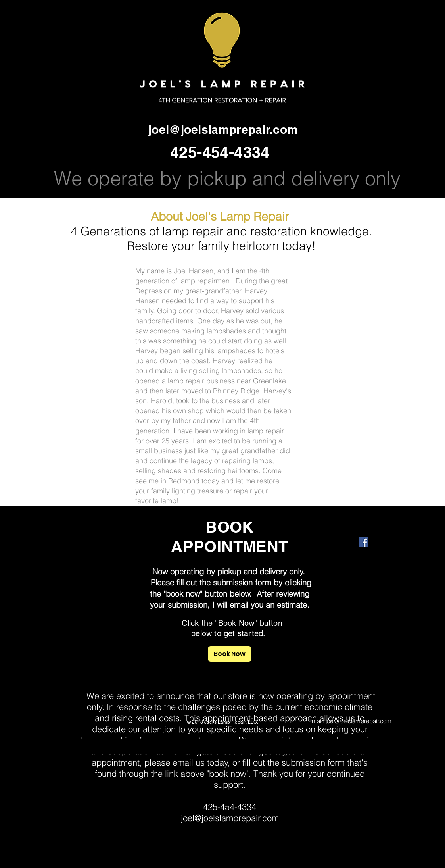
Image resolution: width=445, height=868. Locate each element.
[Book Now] (230, 654)
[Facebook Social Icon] (363, 542)
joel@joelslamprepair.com (223, 129)
